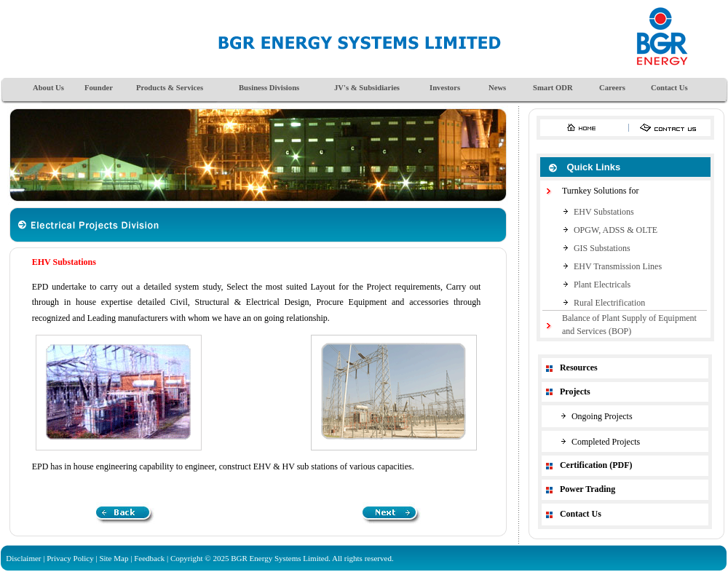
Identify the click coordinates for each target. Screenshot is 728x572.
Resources (579, 368)
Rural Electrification (609, 303)
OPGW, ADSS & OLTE (616, 230)
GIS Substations (602, 248)
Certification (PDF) (596, 465)
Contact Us (581, 514)
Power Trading (587, 489)
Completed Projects (606, 442)
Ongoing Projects (602, 416)
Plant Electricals (602, 285)
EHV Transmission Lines (618, 266)
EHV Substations (604, 212)
